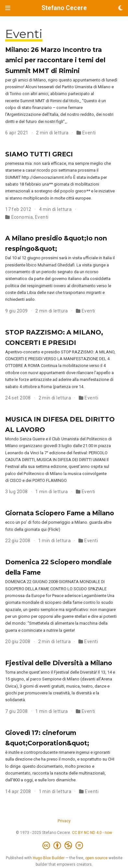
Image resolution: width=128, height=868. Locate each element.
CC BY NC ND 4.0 (87, 833)
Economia (22, 217)
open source (96, 858)
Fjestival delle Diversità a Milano (59, 663)
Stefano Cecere (64, 8)
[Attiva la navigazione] (8, 8)
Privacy (64, 821)
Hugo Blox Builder (49, 858)
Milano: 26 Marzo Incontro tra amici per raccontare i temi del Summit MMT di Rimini (55, 60)
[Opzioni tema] (121, 8)
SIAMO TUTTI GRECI (39, 154)
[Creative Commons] (64, 846)
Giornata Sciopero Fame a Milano (60, 513)
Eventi (89, 133)
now (108, 833)
